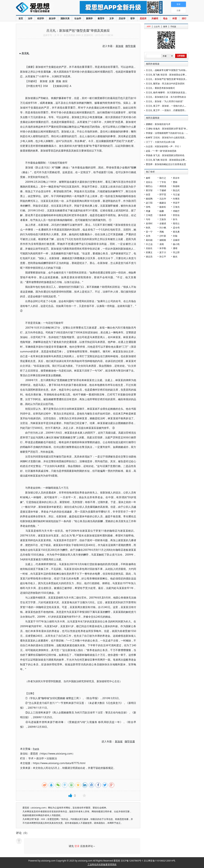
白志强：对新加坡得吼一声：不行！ (164, 146)
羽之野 (176, 252)
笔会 (165, 18)
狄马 (175, 219)
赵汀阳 (149, 203)
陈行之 (163, 178)
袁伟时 (149, 223)
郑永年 (176, 178)
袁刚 (162, 244)
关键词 (155, 18)
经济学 (41, 18)
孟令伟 (176, 228)
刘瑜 (175, 236)
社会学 (78, 18)
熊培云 (176, 223)
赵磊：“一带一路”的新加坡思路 (161, 151)
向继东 (176, 199)
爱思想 (41, 8)
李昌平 (176, 203)
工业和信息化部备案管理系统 (102, 864)
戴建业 (163, 203)
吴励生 (149, 248)
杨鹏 (162, 211)
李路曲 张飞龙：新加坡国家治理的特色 (165, 155)
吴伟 (148, 236)
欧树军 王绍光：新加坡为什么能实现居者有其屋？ (171, 137)
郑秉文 (149, 252)
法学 (30, 18)
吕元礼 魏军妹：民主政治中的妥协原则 (165, 83)
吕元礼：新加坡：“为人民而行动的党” (164, 101)
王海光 (176, 207)
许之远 (149, 244)
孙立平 (163, 257)
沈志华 (163, 199)
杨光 (175, 257)
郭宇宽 (163, 194)
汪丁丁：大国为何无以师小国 (160, 142)
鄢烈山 (149, 186)
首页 (21, 18)
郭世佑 (176, 215)
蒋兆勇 (176, 232)
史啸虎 (163, 223)
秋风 (148, 228)
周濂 (148, 211)
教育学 (101, 18)
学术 (31, 758)
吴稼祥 (176, 240)
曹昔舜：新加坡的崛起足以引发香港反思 (166, 164)
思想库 (143, 18)
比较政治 (52, 758)
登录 (77, 846)
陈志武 (176, 190)
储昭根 (163, 240)
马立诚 (176, 194)
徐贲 (148, 194)
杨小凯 (176, 244)
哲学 (133, 18)
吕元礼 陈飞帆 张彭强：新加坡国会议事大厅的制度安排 (173, 75)
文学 (112, 18)
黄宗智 (149, 190)
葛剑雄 (149, 240)
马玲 (148, 219)
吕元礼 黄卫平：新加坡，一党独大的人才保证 (168, 106)
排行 (184, 18)
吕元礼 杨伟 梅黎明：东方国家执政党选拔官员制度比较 (173, 92)
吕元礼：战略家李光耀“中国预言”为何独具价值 (169, 70)
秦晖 (148, 178)
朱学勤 (163, 248)
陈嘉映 (176, 186)
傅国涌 (163, 186)
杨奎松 (163, 207)
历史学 (122, 18)
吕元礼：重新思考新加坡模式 (160, 88)
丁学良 (163, 182)
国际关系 (65, 18)
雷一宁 (149, 232)
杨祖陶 (149, 199)
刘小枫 (163, 228)
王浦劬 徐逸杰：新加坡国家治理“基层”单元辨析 (169, 129)
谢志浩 (149, 257)
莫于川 (163, 252)
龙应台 (149, 182)
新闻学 (89, 18)
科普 (175, 18)
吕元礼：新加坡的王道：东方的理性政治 (166, 97)
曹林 (175, 182)
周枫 (162, 232)
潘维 (175, 248)
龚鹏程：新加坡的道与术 (158, 124)
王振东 (163, 219)
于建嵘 (163, 190)
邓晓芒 (176, 211)
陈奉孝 (163, 215)
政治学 (52, 18)
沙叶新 (163, 236)
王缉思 (149, 215)
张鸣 (148, 207)
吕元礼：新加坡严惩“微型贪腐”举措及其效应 (168, 79)
